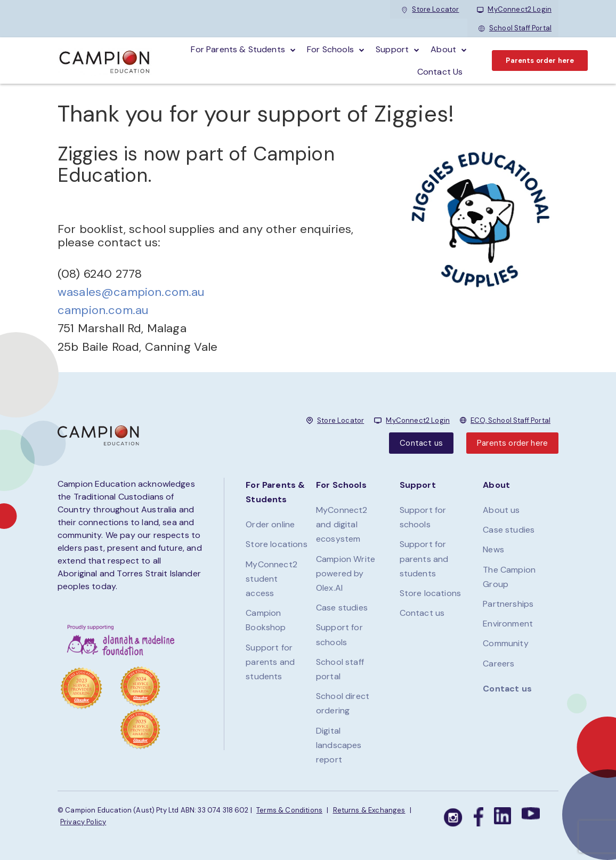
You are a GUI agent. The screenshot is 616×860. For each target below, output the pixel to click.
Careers (499, 664)
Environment (508, 624)
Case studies (342, 608)
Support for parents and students (270, 662)
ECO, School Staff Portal (510, 420)
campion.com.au (103, 310)
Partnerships (508, 604)
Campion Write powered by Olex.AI (346, 573)
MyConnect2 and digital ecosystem (342, 524)
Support (392, 49)
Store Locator (430, 9)
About (443, 49)
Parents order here (540, 61)
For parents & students (238, 49)
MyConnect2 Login (514, 9)
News (493, 549)
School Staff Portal (515, 28)
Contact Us (440, 72)
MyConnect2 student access (271, 579)
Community (505, 643)
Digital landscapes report (339, 745)
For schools (330, 49)
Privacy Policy (83, 822)
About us (501, 510)
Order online (270, 524)
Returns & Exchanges (369, 810)
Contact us (421, 443)
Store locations (276, 544)
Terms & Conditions (289, 810)
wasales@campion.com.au (131, 292)
